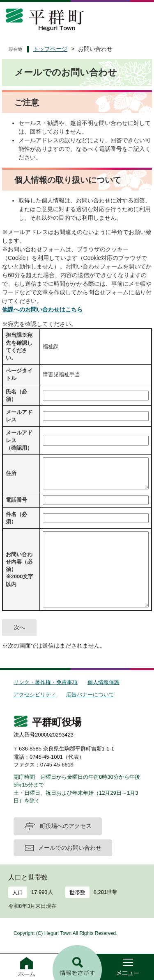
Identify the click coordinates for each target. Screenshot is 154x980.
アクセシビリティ (35, 695)
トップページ (50, 49)
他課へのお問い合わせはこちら (42, 309)
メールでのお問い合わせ (70, 848)
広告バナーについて (90, 695)
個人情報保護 (103, 682)
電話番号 (16, 500)
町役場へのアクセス (66, 826)
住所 (11, 473)
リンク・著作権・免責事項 (46, 682)
